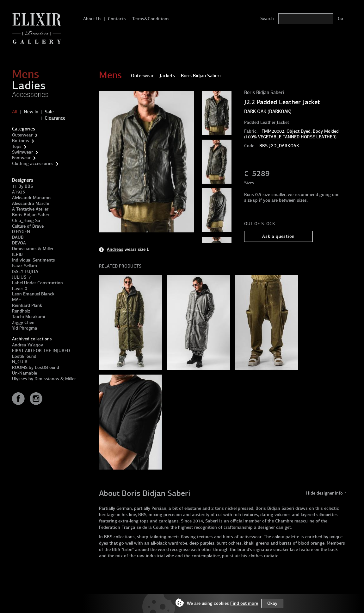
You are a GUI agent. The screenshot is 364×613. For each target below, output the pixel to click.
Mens (26, 74)
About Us (92, 19)
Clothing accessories (33, 164)
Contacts (117, 19)
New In (31, 112)
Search (267, 19)
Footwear (21, 158)
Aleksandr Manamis (32, 198)
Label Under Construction (37, 283)
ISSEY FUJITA (25, 272)
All (15, 112)
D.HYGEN (21, 232)
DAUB (18, 237)
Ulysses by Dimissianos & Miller (44, 379)
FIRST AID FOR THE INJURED (41, 351)
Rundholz (21, 311)
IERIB (17, 254)
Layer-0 (20, 289)
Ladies (29, 85)
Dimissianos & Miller (33, 249)
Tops (17, 146)
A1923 (19, 192)
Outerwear (22, 135)
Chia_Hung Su (26, 221)
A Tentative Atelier (30, 209)
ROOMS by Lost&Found (36, 367)
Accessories (30, 95)
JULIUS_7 (22, 277)
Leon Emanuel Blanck (33, 294)
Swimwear (22, 152)
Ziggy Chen (23, 322)
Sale (49, 112)
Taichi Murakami (29, 317)
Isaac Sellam (25, 266)
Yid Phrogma (25, 328)
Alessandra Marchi (31, 203)
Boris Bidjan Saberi (31, 215)
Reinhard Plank (27, 305)
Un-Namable (25, 373)
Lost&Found (24, 356)
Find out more (244, 603)
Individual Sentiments (34, 260)
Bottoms (21, 141)
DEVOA (19, 243)
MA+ (17, 300)
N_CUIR (20, 362)
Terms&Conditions (151, 19)
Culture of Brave (28, 226)
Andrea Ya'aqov (28, 345)
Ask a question (278, 236)
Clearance (55, 118)
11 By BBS (22, 186)
